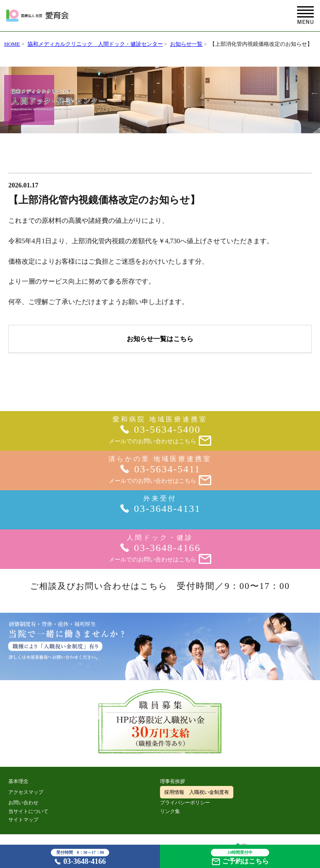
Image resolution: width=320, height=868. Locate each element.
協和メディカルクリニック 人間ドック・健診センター (95, 44)
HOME (12, 44)
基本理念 (18, 781)
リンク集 (170, 811)
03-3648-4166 (80, 857)
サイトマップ (23, 820)
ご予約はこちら (240, 857)
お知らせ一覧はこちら (160, 339)
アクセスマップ (26, 792)
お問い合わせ (23, 803)
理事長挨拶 (172, 781)
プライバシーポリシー (185, 803)
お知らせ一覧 (186, 44)
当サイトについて (28, 811)
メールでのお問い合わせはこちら (160, 441)
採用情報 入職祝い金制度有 (197, 792)
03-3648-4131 (167, 509)
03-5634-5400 (167, 429)
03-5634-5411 (167, 469)
